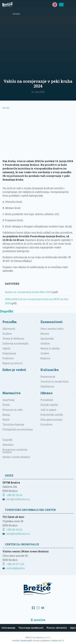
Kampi (6, 415)
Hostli (6, 420)
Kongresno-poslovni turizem (15, 451)
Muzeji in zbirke (50, 348)
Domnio (55, 640)
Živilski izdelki (49, 405)
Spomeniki (47, 338)
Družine (7, 334)
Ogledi (6, 348)
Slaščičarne (47, 386)
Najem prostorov (13, 363)
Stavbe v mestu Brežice (16, 457)
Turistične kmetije (13, 424)
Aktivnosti (9, 329)
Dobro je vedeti (14, 370)
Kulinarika (50, 370)
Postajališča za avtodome (18, 429)
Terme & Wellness (13, 338)
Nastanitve (12, 393)
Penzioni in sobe (13, 410)
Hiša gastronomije (51, 420)
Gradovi (45, 343)
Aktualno (8, 445)
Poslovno (8, 358)
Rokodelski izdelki (52, 415)
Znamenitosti (52, 322)
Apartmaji (8, 400)
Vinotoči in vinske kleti (55, 381)
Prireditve (46, 424)
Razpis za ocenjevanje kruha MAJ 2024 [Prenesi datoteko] (28, 292)
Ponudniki (47, 400)
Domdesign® (26, 640)
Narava (45, 334)
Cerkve (45, 353)
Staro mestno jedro (52, 329)
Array (38, 131)
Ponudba (10, 322)
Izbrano (47, 393)
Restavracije (48, 377)
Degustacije (9, 353)
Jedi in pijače (48, 410)
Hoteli (6, 405)
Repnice (45, 358)
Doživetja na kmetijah (16, 343)
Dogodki (8, 440)
